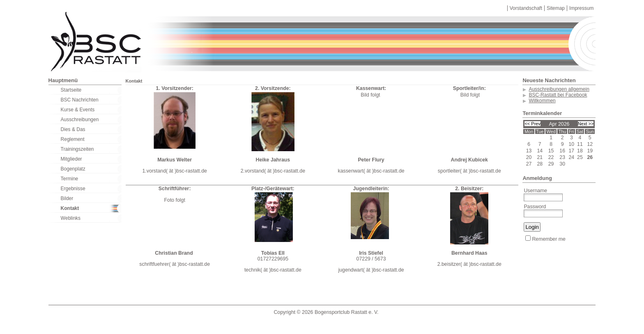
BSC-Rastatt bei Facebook (558, 95)
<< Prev (532, 124)
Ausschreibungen (80, 120)
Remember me (545, 239)
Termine (70, 179)
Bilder (67, 198)
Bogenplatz (73, 169)
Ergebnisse (73, 189)
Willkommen (542, 101)
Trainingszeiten (77, 149)
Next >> (586, 124)
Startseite (71, 90)
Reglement (73, 139)
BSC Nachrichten (80, 100)
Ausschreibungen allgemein (559, 89)
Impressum (581, 8)
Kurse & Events (78, 110)
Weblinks (71, 218)
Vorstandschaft (526, 8)
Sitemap (556, 8)
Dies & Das (73, 129)
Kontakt (70, 208)
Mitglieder (71, 159)
